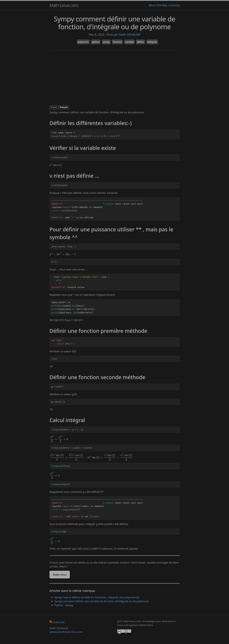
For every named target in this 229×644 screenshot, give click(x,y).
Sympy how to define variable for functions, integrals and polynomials (97, 597)
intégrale (152, 42)
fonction (117, 42)
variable (129, 42)
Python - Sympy (64, 605)
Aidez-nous (60, 575)
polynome (83, 42)
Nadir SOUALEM (130, 34)
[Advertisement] (115, 78)
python (96, 42)
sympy (106, 42)
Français (64, 107)
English (54, 107)
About (152, 5)
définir (140, 42)
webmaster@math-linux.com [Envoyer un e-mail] (66, 632)
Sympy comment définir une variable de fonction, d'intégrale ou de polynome (102, 601)
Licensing (174, 5)
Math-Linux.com (64, 5)
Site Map (162, 5)
